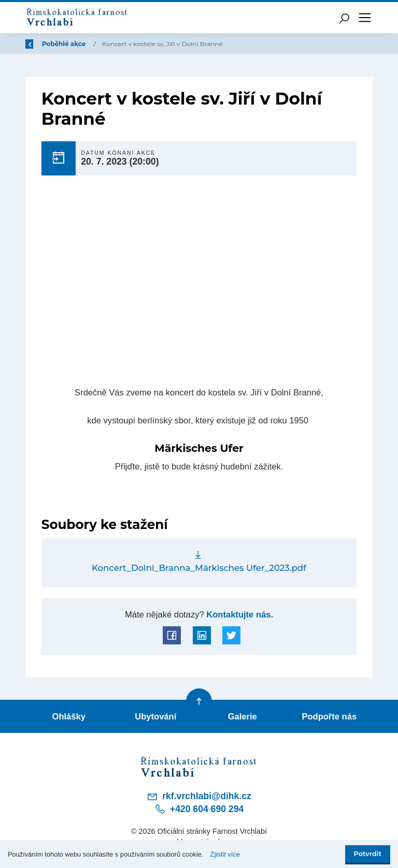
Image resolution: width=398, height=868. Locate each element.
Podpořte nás (329, 717)
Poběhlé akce (126, 44)
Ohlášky (69, 717)
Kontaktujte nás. (239, 615)
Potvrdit (368, 854)
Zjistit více (225, 854)
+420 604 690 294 (199, 809)
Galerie (243, 717)
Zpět (40, 44)
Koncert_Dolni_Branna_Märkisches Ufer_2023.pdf (199, 568)
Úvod (80, 44)
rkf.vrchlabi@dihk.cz (199, 797)
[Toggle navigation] (365, 18)
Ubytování (155, 717)
